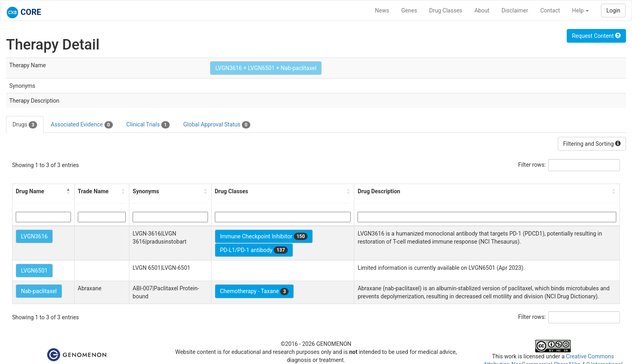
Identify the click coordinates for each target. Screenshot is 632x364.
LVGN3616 (34, 236)
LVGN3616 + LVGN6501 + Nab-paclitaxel (266, 68)
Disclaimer (515, 10)
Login (613, 10)
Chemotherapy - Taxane (255, 292)
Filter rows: (532, 165)
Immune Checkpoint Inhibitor (264, 236)
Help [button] (580, 10)
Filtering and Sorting (592, 144)
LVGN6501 (34, 271)
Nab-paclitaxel (39, 291)
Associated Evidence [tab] (82, 125)
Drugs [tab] (25, 125)
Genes (409, 10)
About (482, 10)
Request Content (596, 36)
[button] (69, 191)
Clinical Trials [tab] (148, 125)
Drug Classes (446, 10)
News (382, 10)
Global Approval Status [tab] (217, 125)
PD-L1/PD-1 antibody (254, 250)
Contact (550, 10)
